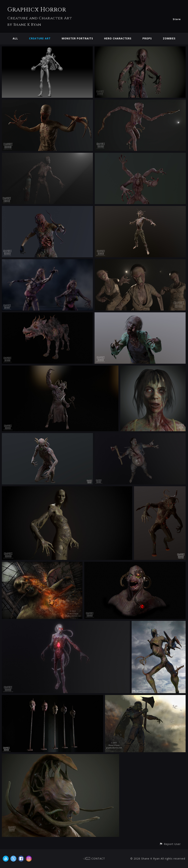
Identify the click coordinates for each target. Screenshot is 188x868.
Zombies (169, 38)
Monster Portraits (77, 38)
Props (147, 38)
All (15, 38)
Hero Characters (118, 38)
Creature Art (40, 38)
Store (177, 19)
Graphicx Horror (37, 10)
